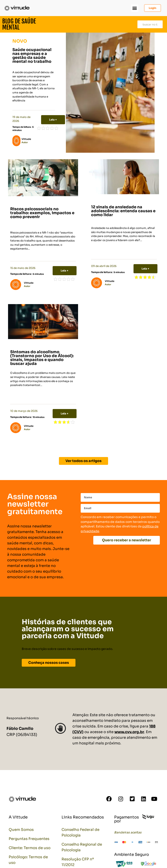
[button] (135, 8)
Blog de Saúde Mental (19, 24)
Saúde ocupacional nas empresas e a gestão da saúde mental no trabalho (32, 56)
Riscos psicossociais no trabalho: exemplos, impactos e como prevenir (42, 213)
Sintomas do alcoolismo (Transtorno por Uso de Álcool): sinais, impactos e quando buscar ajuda (42, 358)
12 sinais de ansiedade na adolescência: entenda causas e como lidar (123, 211)
